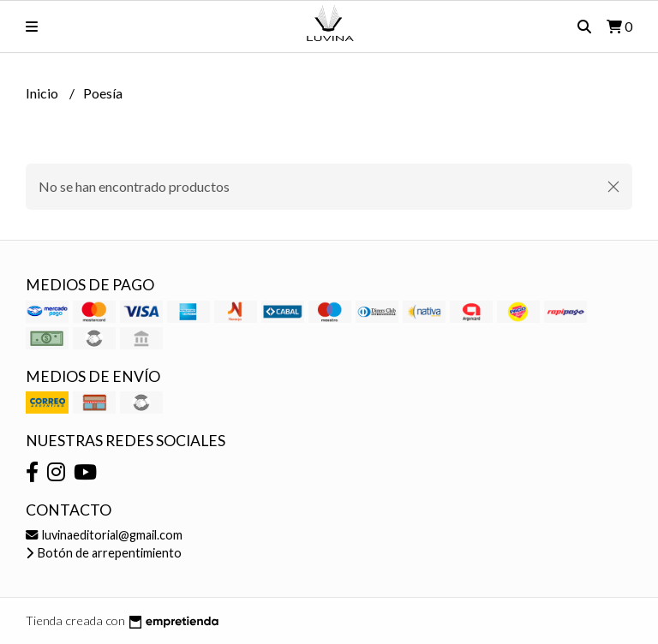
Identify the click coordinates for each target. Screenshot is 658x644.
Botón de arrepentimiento (104, 553)
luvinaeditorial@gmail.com (104, 535)
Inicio (43, 93)
